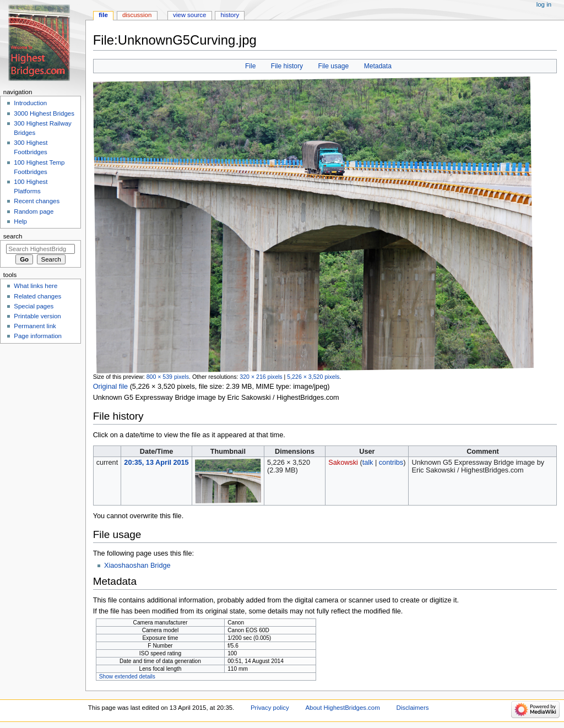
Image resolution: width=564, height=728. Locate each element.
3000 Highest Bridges (44, 113)
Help (20, 221)
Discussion (137, 15)
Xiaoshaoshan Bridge (137, 566)
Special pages (34, 306)
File (250, 66)
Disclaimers (412, 708)
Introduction (30, 103)
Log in (544, 4)
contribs (391, 463)
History (230, 15)
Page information (38, 336)
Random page (34, 211)
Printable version (37, 316)
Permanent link (35, 326)
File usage (334, 66)
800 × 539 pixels (168, 377)
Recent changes (37, 201)
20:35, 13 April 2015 (156, 463)
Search (13, 236)
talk (368, 463)
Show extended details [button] (127, 677)
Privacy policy (270, 708)
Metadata (378, 66)
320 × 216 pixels (261, 377)
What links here (36, 286)
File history (287, 66)
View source (189, 15)
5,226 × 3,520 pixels (313, 377)
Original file (110, 387)
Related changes (37, 296)
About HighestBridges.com (342, 708)
